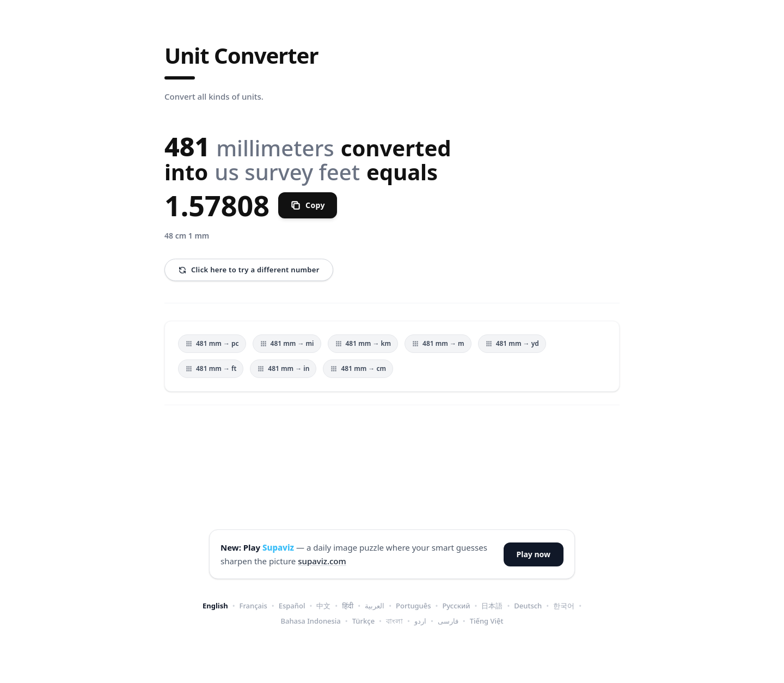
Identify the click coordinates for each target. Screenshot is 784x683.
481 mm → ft (211, 368)
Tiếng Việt (487, 621)
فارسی (448, 621)
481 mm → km (363, 343)
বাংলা (394, 621)
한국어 (564, 606)
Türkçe (363, 621)
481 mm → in (283, 368)
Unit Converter (241, 56)
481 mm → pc (212, 343)
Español (292, 606)
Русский (456, 606)
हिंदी (348, 606)
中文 (323, 606)
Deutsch (528, 606)
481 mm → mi (287, 343)
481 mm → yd (512, 343)
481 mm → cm (358, 368)
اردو (420, 621)
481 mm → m (438, 343)
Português (414, 606)
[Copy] (308, 205)
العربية (375, 606)
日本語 (492, 606)
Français (253, 606)
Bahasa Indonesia (311, 621)
